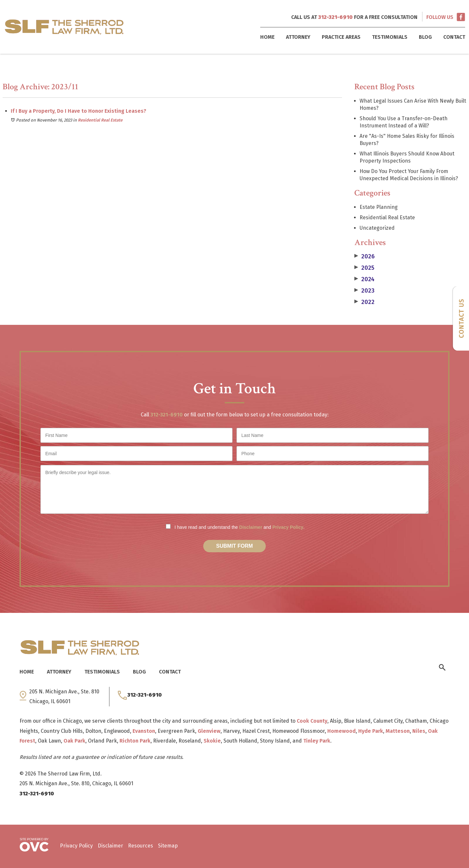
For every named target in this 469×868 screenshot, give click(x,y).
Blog (425, 37)
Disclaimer (251, 527)
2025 (364, 268)
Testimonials (390, 37)
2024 (364, 279)
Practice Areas (341, 37)
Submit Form (235, 546)
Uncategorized (377, 228)
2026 (364, 256)
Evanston (144, 731)
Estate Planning (379, 207)
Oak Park (74, 741)
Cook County (312, 721)
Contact (454, 37)
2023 (364, 291)
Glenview (209, 731)
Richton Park (135, 741)
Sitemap (168, 846)
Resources (141, 846)
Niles (419, 731)
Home (267, 37)
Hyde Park (371, 731)
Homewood (341, 731)
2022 (364, 302)
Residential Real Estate (100, 120)
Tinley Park (317, 741)
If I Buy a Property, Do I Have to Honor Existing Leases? (78, 111)
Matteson (398, 731)
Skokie (212, 741)
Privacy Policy (288, 527)
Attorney (298, 37)
